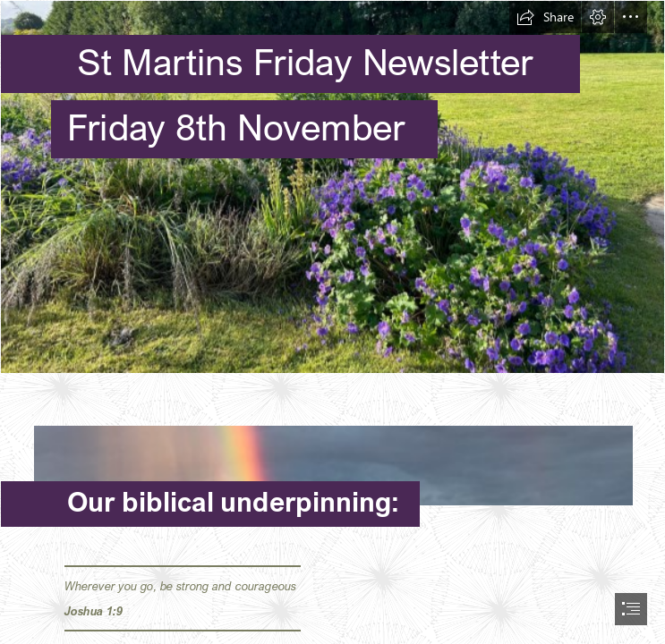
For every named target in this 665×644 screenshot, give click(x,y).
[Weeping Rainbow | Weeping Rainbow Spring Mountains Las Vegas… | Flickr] (332, 456)
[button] (545, 17)
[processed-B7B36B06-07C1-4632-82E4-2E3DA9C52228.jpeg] (332, 187)
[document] (332, 322)
